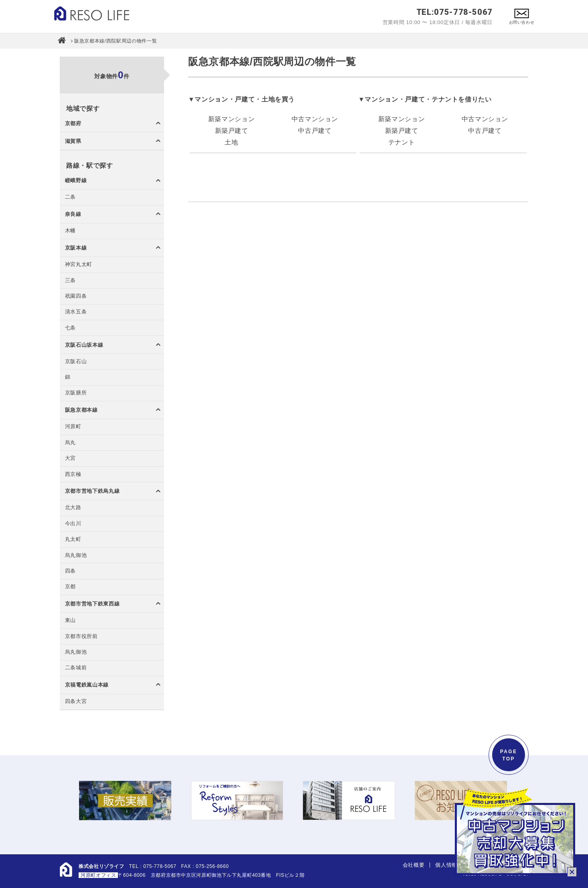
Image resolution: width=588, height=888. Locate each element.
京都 (70, 587)
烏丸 (70, 443)
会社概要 (414, 865)
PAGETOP (509, 755)
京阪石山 (76, 362)
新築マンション (231, 119)
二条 (70, 197)
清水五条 (76, 312)
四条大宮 (76, 702)
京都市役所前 (81, 637)
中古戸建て (315, 131)
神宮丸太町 (79, 265)
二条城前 (76, 668)
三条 (70, 281)
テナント (402, 142)
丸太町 (73, 540)
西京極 (73, 474)
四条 (70, 571)
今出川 (73, 524)
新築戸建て (232, 131)
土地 (231, 142)
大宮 (70, 458)
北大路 (73, 508)
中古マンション (315, 119)
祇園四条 (76, 296)
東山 (70, 621)
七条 (70, 328)
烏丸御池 (76, 556)
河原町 (73, 427)
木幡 (70, 231)
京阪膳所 (76, 393)
